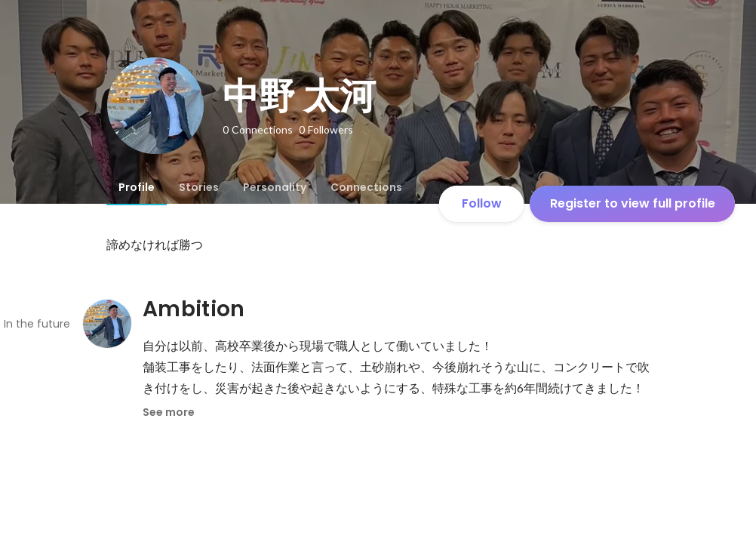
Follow (482, 203)
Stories (199, 187)
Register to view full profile (633, 203)
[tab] (137, 187)
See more (169, 412)
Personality (275, 187)
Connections (366, 187)
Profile (137, 187)
